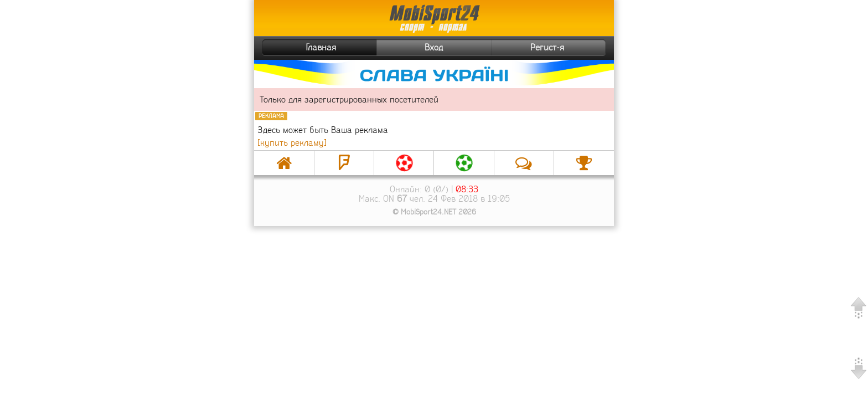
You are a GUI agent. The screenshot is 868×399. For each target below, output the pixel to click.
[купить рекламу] (292, 143)
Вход (434, 47)
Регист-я (567, 48)
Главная (301, 48)
